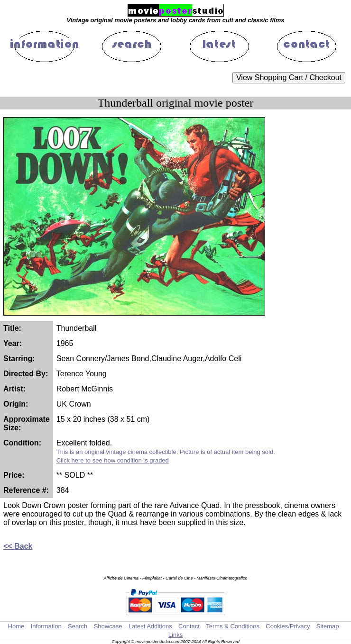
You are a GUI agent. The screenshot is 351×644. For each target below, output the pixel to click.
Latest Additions (150, 626)
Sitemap (328, 626)
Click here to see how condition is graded (113, 460)
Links (175, 635)
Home (16, 626)
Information (46, 626)
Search (78, 626)
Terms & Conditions (233, 626)
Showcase (108, 626)
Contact (189, 626)
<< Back (18, 546)
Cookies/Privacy (288, 626)
